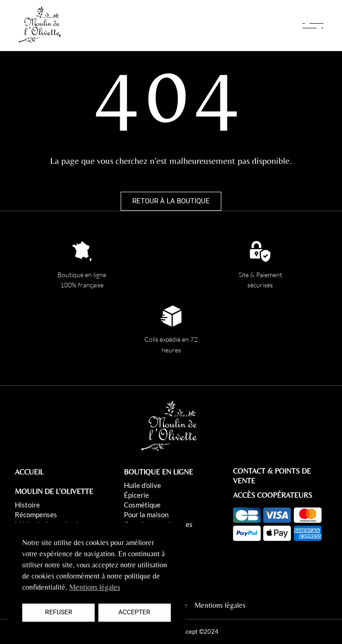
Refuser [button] (59, 612)
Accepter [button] (134, 612)
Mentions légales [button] (95, 587)
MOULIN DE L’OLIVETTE (54, 491)
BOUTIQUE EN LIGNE (158, 472)
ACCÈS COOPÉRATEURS (273, 495)
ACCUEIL (29, 472)
